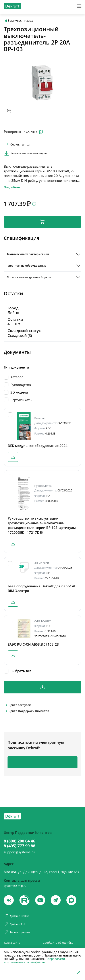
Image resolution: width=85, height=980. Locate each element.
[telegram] (58, 898)
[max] (74, 898)
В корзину (42, 226)
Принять (14, 972)
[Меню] (78, 7)
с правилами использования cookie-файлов (36, 960)
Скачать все (42, 695)
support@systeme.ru (22, 849)
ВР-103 (27, 146)
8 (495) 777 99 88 (22, 841)
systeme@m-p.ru (17, 882)
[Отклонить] (78, 972)
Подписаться (43, 772)
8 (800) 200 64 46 (22, 836)
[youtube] (25, 898)
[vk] (9, 898)
